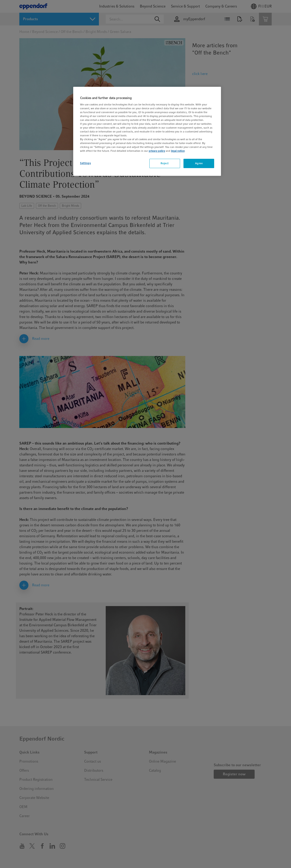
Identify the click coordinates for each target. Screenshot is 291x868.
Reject (164, 163)
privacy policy (157, 151)
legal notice (178, 151)
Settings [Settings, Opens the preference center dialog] (85, 163)
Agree (199, 163)
